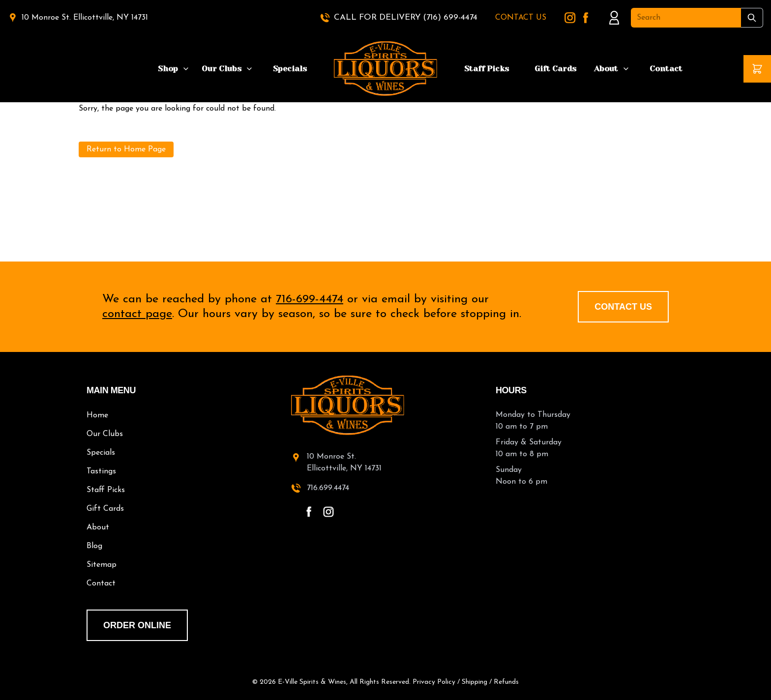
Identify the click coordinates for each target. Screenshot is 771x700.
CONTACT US (521, 18)
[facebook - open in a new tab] (309, 512)
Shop (168, 69)
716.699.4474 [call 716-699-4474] (328, 488)
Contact (666, 69)
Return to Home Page (126, 149)
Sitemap (102, 565)
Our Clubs (222, 69)
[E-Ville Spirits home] (385, 405)
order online (137, 625)
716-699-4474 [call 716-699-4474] (310, 299)
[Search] (686, 18)
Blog (94, 546)
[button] (757, 69)
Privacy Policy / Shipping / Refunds (466, 682)
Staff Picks (487, 69)
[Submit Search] (752, 18)
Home (97, 415)
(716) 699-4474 (450, 17)
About (606, 69)
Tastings (101, 471)
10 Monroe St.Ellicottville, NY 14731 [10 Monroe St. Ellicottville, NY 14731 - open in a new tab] (344, 463)
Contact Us (623, 307)
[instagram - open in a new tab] (328, 512)
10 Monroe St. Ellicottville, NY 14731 (85, 18)
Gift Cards (555, 69)
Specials (290, 69)
